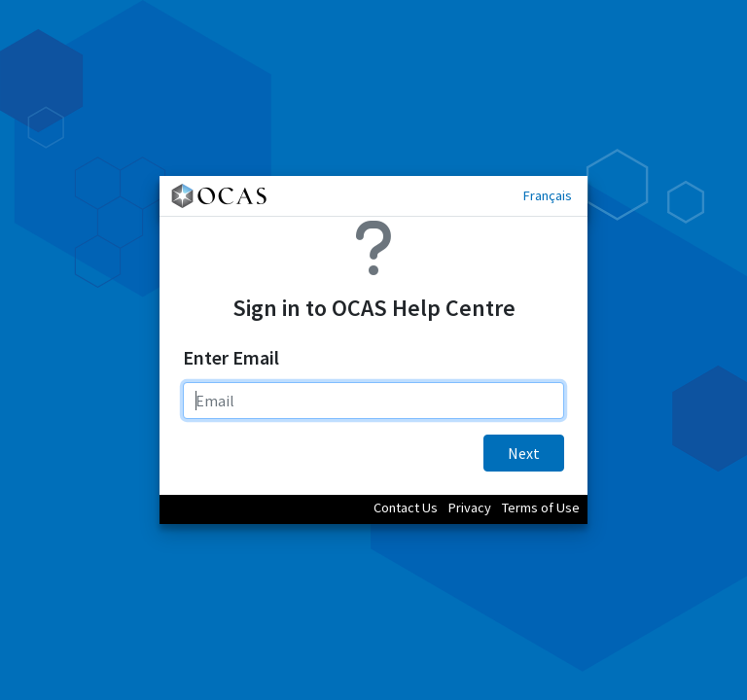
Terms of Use (541, 507)
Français (548, 195)
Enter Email (231, 358)
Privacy (470, 507)
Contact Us (406, 507)
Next (524, 453)
